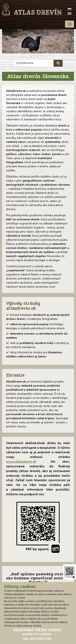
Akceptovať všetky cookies (37, 630)
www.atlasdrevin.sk (21, 462)
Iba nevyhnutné (37, 639)
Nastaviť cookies (37, 634)
